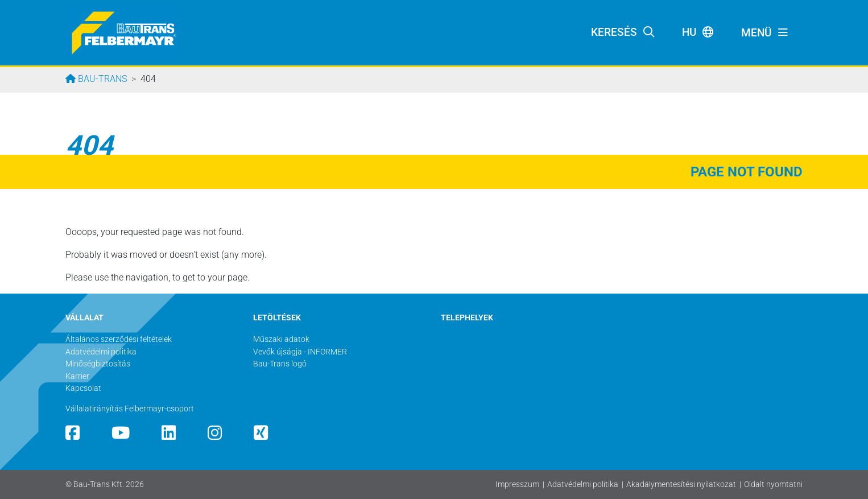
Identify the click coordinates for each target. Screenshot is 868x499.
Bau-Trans (101, 79)
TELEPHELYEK (467, 318)
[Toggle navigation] (765, 33)
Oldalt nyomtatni (773, 484)
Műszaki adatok (281, 339)
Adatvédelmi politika (583, 484)
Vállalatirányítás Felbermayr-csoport (130, 409)
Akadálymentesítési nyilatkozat (681, 484)
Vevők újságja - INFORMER (300, 352)
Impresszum (517, 484)
